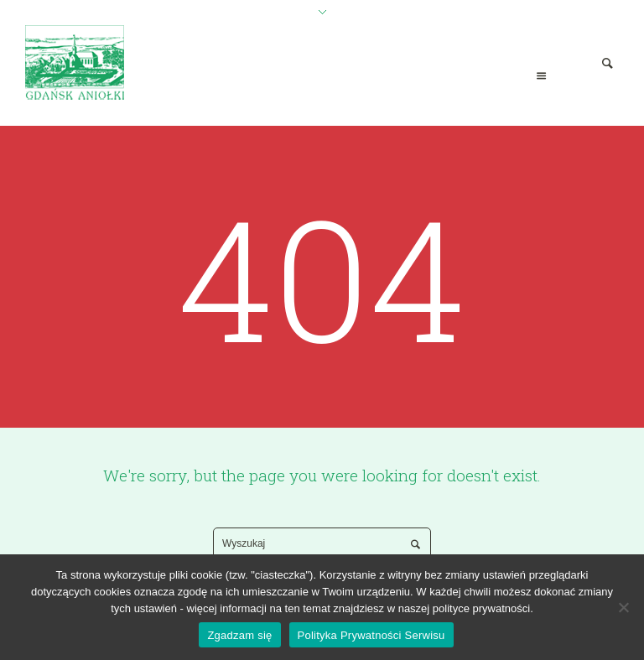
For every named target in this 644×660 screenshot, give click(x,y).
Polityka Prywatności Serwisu (371, 635)
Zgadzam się (239, 635)
